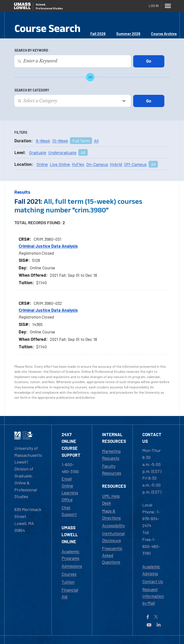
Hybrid (116, 164)
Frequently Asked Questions (112, 555)
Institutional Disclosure (113, 537)
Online (42, 164)
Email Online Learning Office (70, 489)
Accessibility (113, 525)
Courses (69, 574)
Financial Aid (70, 593)
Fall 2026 (98, 34)
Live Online (60, 164)
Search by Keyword (31, 50)
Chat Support (69, 511)
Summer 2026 (128, 34)
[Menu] (168, 6)
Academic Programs (71, 555)
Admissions (72, 566)
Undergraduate (62, 152)
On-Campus (97, 164)
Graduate (38, 152)
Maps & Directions (111, 514)
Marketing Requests (111, 454)
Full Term (81, 141)
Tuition (68, 582)
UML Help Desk (111, 499)
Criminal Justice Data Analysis (48, 246)
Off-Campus (135, 164)
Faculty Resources (112, 469)
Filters (21, 132)
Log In (154, 6)
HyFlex (78, 164)
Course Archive (164, 34)
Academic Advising (151, 570)
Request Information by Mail (153, 596)
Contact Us (153, 581)
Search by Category (32, 90)
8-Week (43, 141)
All (96, 141)
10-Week (60, 141)
